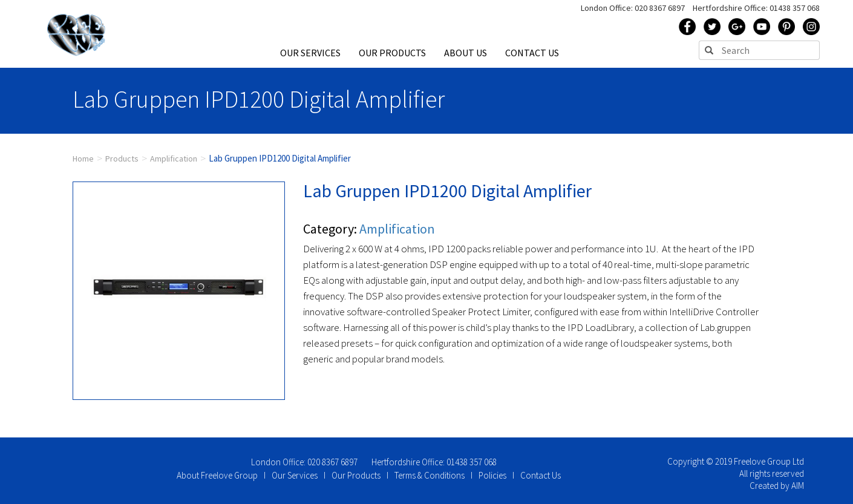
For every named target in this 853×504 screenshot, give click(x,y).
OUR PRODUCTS (392, 53)
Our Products (356, 475)
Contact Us (541, 475)
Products (122, 159)
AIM (798, 486)
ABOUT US (466, 53)
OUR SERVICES (310, 53)
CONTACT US (532, 53)
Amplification (174, 159)
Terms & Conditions (430, 475)
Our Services (295, 475)
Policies (492, 475)
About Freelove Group (217, 475)
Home (83, 159)
